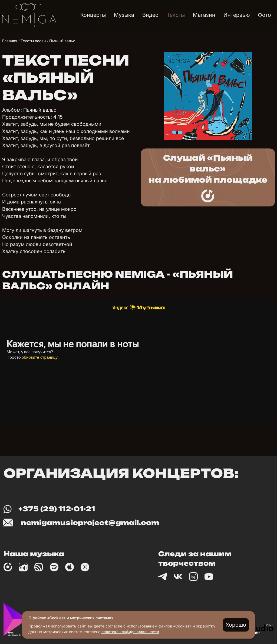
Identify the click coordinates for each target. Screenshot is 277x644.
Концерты (93, 15)
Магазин (204, 15)
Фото (264, 15)
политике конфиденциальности (130, 632)
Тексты (176, 15)
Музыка (124, 15)
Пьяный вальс (40, 110)
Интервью (237, 15)
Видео (150, 15)
